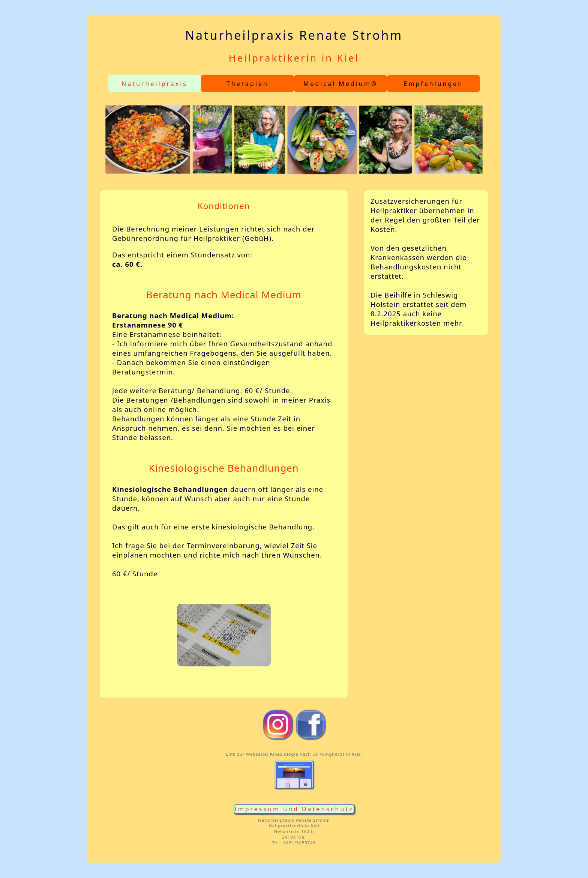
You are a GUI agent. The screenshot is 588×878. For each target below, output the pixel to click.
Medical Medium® (340, 84)
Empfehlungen (433, 84)
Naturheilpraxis (154, 84)
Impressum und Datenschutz (294, 809)
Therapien (247, 84)
